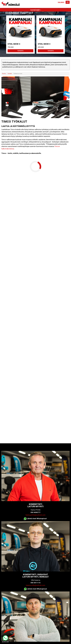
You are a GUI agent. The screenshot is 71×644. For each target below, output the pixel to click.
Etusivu (4, 74)
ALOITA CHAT (5, 642)
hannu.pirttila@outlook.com (36, 515)
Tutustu (20, 51)
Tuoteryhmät (36, 10)
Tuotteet (10, 74)
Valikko (61, 2)
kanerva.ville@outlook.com (36, 585)
